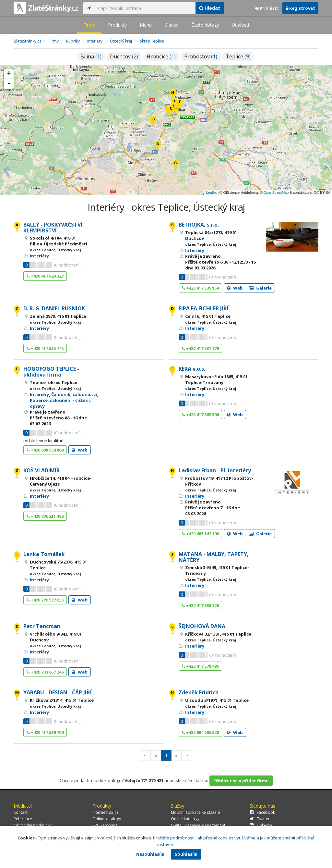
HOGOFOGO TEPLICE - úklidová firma (51, 372)
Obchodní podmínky (33, 825)
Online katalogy (107, 819)
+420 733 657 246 (45, 672)
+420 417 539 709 (45, 732)
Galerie (260, 288)
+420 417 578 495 (200, 666)
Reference (23, 819)
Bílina (91, 56)
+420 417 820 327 (45, 276)
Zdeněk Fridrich (199, 692)
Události (240, 25)
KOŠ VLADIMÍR (41, 470)
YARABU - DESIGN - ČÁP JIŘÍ (58, 692)
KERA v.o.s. (192, 369)
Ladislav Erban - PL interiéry (215, 470)
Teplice (238, 56)
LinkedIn (261, 825)
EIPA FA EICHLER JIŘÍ (204, 308)
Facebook (262, 812)
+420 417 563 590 (200, 415)
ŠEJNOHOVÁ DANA (202, 626)
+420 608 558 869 (45, 450)
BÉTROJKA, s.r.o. (199, 225)
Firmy (89, 25)
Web (235, 288)
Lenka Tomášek (44, 554)
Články (172, 25)
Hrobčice (161, 56)
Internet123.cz (105, 812)
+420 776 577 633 (45, 600)
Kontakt (21, 812)
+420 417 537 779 (200, 348)
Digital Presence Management (198, 825)
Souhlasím (186, 854)
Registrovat (300, 8)
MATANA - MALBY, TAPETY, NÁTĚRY (214, 557)
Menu (146, 25)
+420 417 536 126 (200, 605)
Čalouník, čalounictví (74, 394)
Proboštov (201, 56)
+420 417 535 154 (200, 288)
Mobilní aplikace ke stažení (195, 812)
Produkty (117, 25)
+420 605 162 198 (200, 534)
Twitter (260, 819)
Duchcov (124, 56)
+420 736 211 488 (45, 516)
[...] (145, 8)
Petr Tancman (42, 626)
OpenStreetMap (276, 192)
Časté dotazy (205, 25)
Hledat (210, 8)
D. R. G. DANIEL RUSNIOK (54, 308)
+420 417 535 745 (45, 348)
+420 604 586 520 (200, 732)
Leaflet (211, 192)
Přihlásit (267, 8)
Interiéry (39, 256)
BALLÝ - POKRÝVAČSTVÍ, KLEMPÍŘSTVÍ (54, 228)
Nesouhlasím (150, 854)
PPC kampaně (105, 825)
